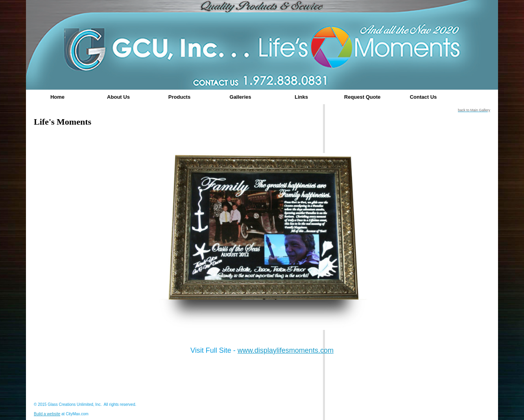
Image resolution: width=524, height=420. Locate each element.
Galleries (241, 97)
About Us (118, 97)
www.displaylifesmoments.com (286, 350)
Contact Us (423, 97)
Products (179, 97)
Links (301, 97)
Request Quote (362, 97)
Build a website (47, 414)
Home (57, 97)
